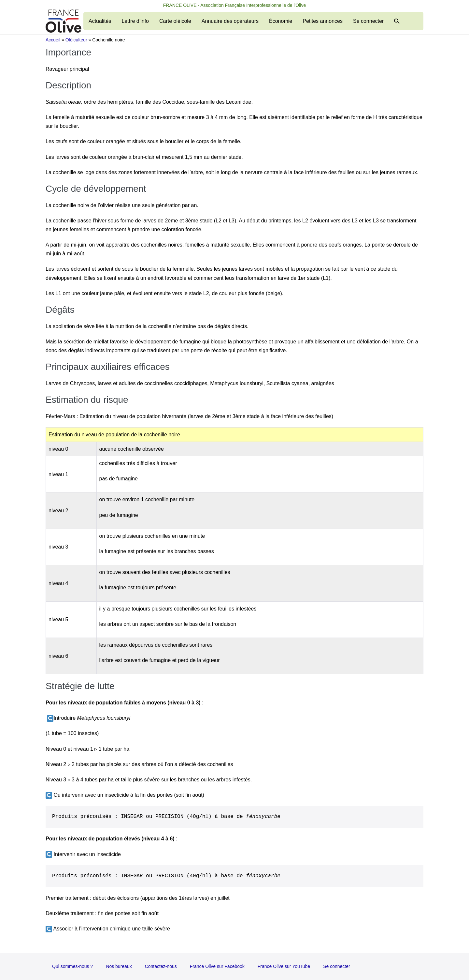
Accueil (53, 40)
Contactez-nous (161, 966)
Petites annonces (323, 21)
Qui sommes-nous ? (72, 966)
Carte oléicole (175, 21)
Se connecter (368, 21)
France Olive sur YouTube (284, 966)
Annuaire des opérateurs (230, 21)
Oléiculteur (76, 40)
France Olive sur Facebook (217, 966)
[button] (397, 21)
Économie (281, 21)
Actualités (100, 21)
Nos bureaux (119, 966)
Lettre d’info (135, 21)
